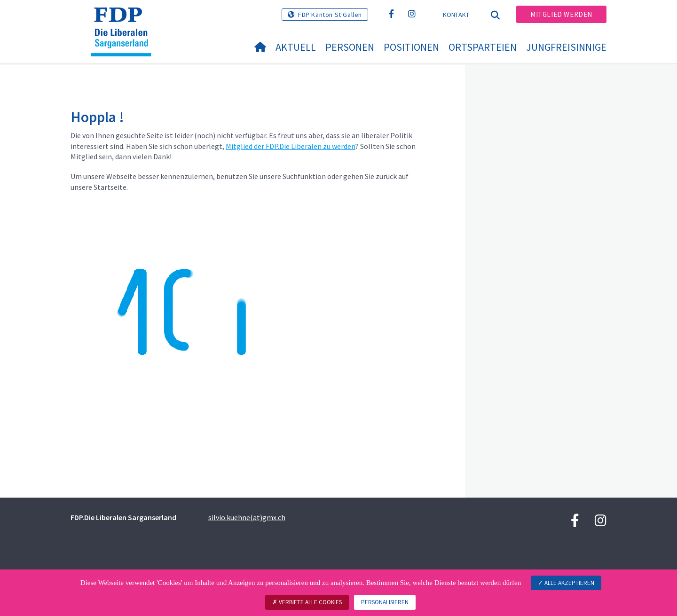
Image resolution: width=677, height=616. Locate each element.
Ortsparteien (483, 47)
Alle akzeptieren (566, 583)
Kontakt (456, 15)
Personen (350, 47)
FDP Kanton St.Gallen (330, 15)
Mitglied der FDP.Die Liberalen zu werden (291, 146)
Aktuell (296, 47)
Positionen (411, 47)
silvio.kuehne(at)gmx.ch (247, 517)
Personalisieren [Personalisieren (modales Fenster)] (385, 602)
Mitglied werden (561, 14)
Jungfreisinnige (566, 47)
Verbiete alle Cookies (307, 602)
